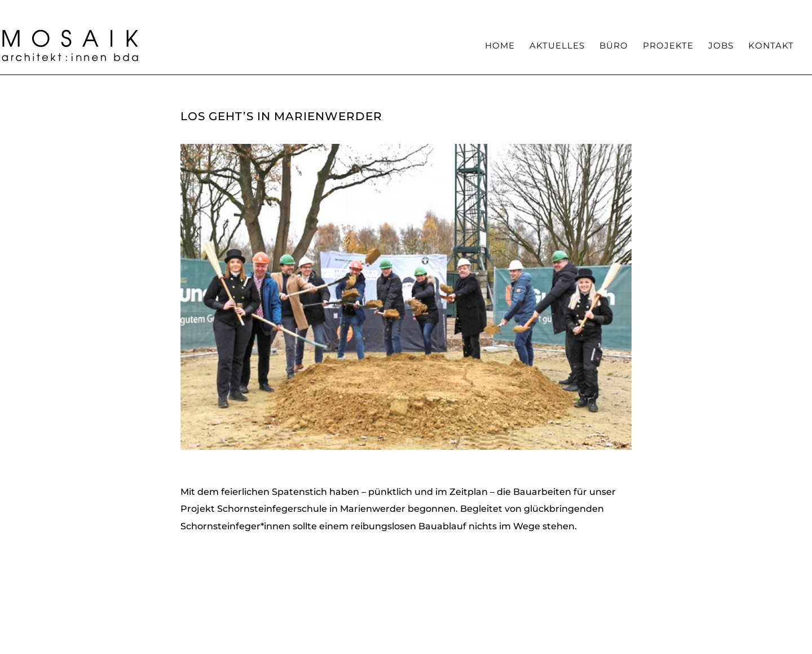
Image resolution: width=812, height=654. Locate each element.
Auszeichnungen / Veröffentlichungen (637, 9)
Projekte (668, 46)
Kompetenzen (493, 9)
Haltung (439, 9)
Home (500, 46)
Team (542, 9)
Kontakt (771, 46)
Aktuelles (557, 46)
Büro (614, 46)
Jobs (721, 46)
